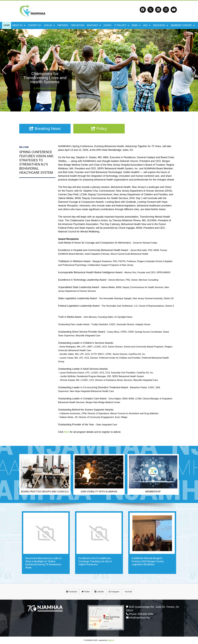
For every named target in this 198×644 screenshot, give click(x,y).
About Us (19, 25)
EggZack (111, 640)
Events (108, 25)
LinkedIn (99, 592)
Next (194, 70)
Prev (4, 70)
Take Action (77, 25)
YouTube (128, 592)
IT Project (122, 25)
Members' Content (183, 25)
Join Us (49, 25)
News (136, 25)
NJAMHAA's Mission (45, 88)
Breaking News (45, 129)
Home (7, 25)
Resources (161, 25)
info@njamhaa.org (139, 618)
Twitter (86, 592)
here (67, 432)
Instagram (114, 592)
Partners (63, 25)
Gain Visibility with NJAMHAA (99, 492)
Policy (99, 129)
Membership (153, 492)
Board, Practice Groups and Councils (45, 492)
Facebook (72, 592)
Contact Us (34, 25)
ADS (147, 25)
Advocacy (94, 25)
